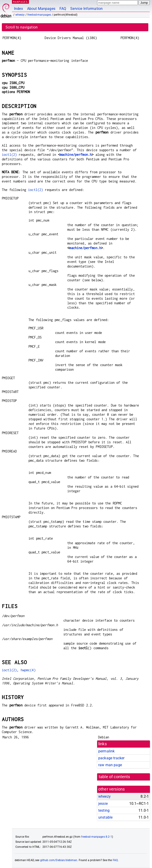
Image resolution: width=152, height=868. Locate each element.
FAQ (63, 9)
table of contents (114, 777)
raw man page (110, 765)
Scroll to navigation (22, 27)
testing (104, 810)
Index (18, 9)
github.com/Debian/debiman (59, 860)
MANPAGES (20, 2)
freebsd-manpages (39, 15)
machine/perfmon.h (76, 155)
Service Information (86, 9)
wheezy (20, 15)
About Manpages (41, 9)
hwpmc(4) (28, 670)
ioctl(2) (9, 155)
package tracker (111, 758)
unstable (105, 817)
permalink (106, 751)
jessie (103, 804)
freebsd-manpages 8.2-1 (96, 837)
